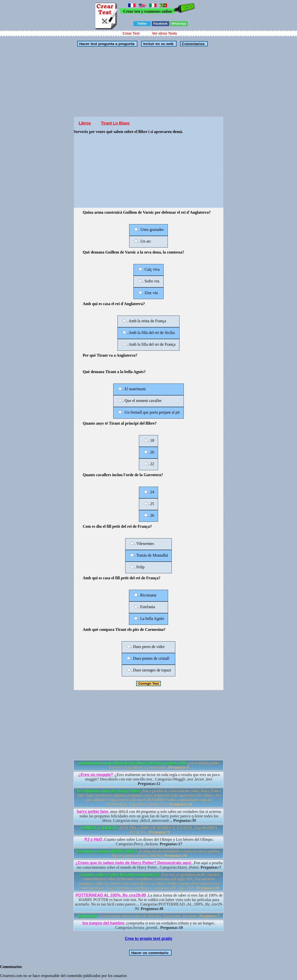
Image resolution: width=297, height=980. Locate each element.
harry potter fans (93, 812)
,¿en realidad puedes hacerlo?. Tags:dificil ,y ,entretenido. (149, 765)
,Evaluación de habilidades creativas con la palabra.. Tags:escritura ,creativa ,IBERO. (149, 853)
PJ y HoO (93, 839)
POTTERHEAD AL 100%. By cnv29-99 (111, 895)
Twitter (142, 24)
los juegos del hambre (103, 923)
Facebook (160, 24)
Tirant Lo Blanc (115, 123)
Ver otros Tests (165, 33)
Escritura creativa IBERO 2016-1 (107, 851)
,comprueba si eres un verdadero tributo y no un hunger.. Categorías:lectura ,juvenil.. (149, 925)
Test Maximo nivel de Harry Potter (108, 791)
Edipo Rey (88, 916)
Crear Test (131, 33)
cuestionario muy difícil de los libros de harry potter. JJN (133, 763)
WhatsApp (179, 24)
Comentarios (193, 44)
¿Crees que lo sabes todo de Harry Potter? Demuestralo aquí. (134, 863)
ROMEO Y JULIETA (100, 828)
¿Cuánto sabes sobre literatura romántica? (119, 875)
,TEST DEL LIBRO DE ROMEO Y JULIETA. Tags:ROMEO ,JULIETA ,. (149, 830)
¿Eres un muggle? (96, 775)
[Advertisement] (149, 81)
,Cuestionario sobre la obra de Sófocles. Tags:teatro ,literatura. (149, 916)
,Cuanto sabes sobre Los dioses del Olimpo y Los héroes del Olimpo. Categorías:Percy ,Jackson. (149, 842)
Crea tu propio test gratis (148, 939)
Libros (85, 123)
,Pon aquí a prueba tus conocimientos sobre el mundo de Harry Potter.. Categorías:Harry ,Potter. (149, 865)
